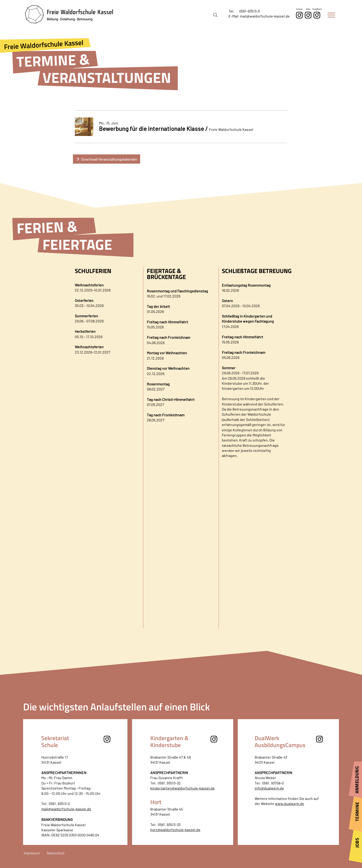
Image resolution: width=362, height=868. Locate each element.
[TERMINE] (355, 813)
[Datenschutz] (57, 853)
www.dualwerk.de (290, 803)
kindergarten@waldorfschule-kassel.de (183, 788)
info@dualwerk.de (269, 788)
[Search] (215, 15)
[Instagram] (317, 15)
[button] (331, 15)
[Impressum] (35, 853)
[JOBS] (355, 844)
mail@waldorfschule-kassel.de (265, 16)
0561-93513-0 (250, 11)
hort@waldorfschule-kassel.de (175, 830)
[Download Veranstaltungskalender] (107, 159)
